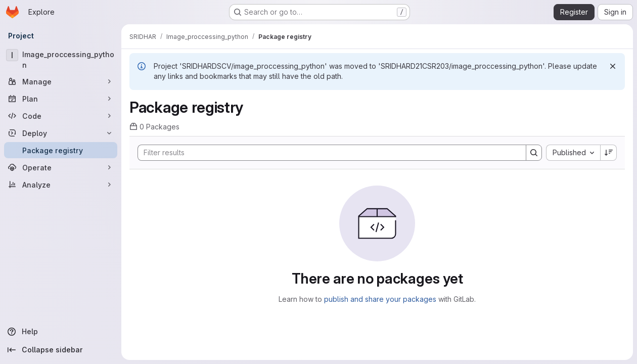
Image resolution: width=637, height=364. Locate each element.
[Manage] (61, 81)
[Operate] (61, 167)
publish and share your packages (380, 299)
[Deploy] (61, 133)
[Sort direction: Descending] (609, 153)
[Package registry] (61, 150)
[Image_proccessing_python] (61, 60)
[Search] (327, 153)
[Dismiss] (613, 66)
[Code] (61, 116)
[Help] (61, 332)
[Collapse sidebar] (61, 350)
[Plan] (61, 99)
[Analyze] (61, 185)
